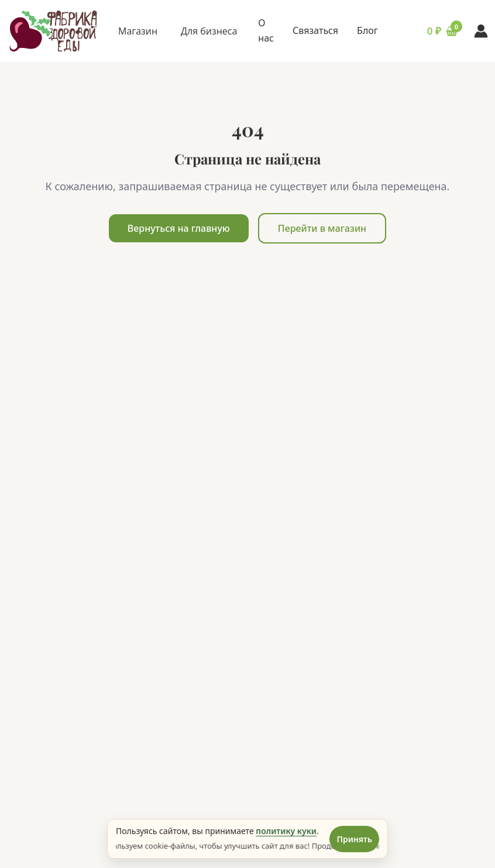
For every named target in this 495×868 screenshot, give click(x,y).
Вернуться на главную (179, 228)
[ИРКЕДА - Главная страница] (53, 31)
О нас (266, 30)
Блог (367, 30)
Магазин (138, 31)
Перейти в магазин (322, 228)
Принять (354, 839)
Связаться (315, 30)
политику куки (286, 831)
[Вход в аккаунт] (481, 31)
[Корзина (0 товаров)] (428, 31)
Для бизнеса (209, 31)
